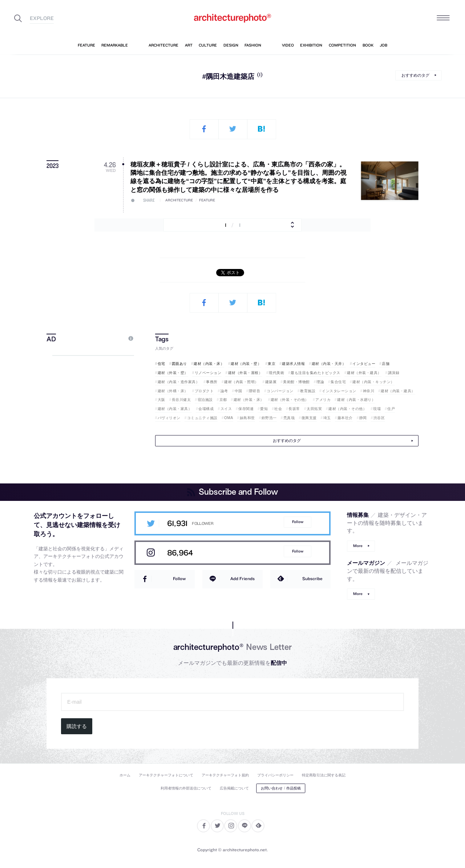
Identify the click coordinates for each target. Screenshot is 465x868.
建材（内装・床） (209, 364)
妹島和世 (247, 418)
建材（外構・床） (173, 391)
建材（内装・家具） (175, 409)
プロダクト (204, 391)
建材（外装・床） (249, 400)
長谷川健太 (181, 400)
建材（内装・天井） (329, 364)
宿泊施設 (205, 400)
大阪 (161, 400)
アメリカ (323, 400)
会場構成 (206, 409)
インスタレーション (339, 391)
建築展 (271, 382)
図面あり (179, 364)
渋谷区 (379, 418)
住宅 (161, 364)
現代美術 (276, 373)
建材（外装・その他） (290, 400)
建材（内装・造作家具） (179, 382)
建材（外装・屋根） (245, 373)
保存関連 (246, 409)
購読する (77, 726)
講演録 (394, 373)
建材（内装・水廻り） (356, 400)
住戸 (391, 409)
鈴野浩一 (269, 418)
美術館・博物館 (296, 382)
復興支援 (309, 418)
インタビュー (364, 364)
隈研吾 (255, 391)
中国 (238, 391)
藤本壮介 (345, 418)
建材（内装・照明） (241, 382)
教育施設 (308, 391)
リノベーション (208, 373)
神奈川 (369, 391)
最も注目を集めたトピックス (316, 373)
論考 (224, 391)
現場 (377, 409)
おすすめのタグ (415, 75)
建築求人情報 (293, 364)
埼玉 (327, 418)
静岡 (363, 418)
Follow (298, 522)
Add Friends (242, 578)
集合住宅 (338, 382)
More (358, 546)
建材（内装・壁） (246, 364)
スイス (226, 409)
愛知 (264, 409)
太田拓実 (314, 409)
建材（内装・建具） (398, 391)
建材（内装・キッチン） (373, 382)
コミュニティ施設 (202, 418)
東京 (272, 364)
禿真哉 (289, 418)
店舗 (386, 364)
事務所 (212, 382)
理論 (320, 382)
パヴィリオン (169, 418)
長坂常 (294, 409)
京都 (223, 400)
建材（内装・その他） (347, 409)
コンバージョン (280, 391)
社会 (278, 409)
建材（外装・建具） (364, 373)
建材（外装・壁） (173, 373)
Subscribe (312, 578)
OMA (229, 418)
